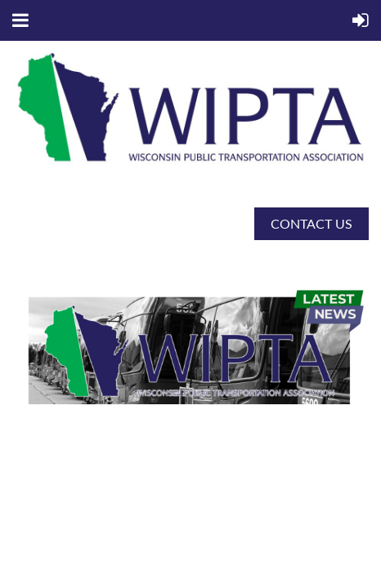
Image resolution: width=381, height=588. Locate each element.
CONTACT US (312, 223)
